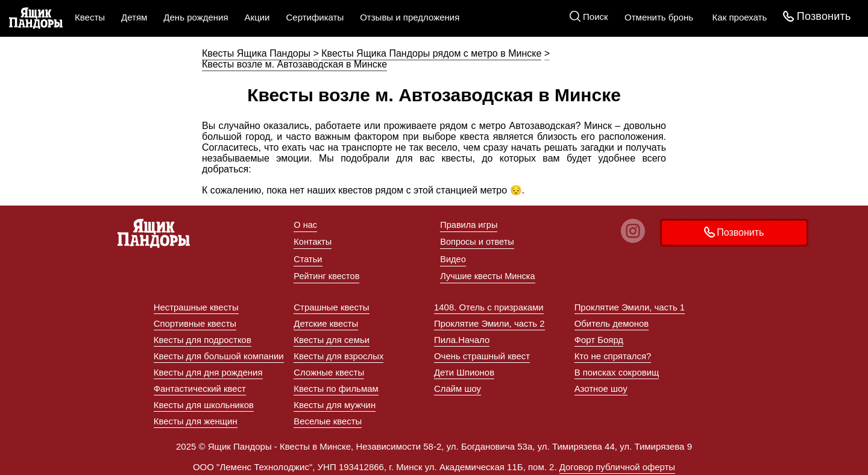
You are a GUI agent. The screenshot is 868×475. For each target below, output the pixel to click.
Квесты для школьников (204, 402)
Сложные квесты (329, 369)
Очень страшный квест (482, 353)
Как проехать (739, 17)
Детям (134, 17)
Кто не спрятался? (613, 353)
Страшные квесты (332, 304)
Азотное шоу (601, 385)
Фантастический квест (200, 385)
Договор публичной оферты (617, 464)
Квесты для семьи (332, 337)
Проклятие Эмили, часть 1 (630, 304)
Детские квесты (326, 320)
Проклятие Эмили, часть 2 (489, 320)
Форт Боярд (599, 337)
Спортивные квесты (195, 320)
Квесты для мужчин (335, 402)
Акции (257, 17)
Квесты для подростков (203, 337)
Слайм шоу (458, 385)
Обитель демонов (612, 320)
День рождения (196, 17)
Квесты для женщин (196, 418)
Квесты (90, 17)
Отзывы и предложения (410, 17)
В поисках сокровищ (617, 369)
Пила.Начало (462, 337)
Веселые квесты (328, 418)
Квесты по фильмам (336, 385)
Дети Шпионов (464, 369)
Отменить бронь (658, 17)
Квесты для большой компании (219, 353)
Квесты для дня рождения (209, 369)
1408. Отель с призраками (489, 304)
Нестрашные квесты (197, 304)
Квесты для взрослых (339, 353)
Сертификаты (315, 17)
